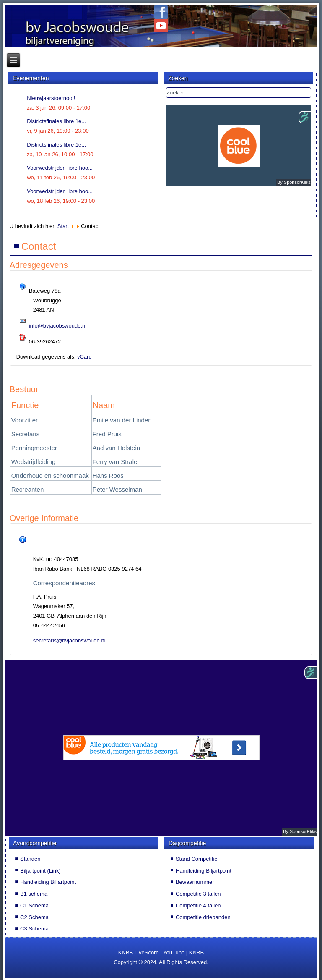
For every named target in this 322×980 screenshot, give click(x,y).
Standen (30, 859)
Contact (39, 246)
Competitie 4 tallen (198, 905)
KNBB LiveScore (139, 952)
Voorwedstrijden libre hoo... (60, 168)
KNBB (196, 952)
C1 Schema (34, 905)
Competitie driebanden (203, 917)
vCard (84, 357)
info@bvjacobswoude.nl (58, 326)
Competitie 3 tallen (198, 894)
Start (63, 226)
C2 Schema (34, 917)
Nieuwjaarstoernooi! (51, 98)
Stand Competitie (197, 859)
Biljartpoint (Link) (40, 871)
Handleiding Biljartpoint (48, 882)
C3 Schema (34, 929)
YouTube (174, 952)
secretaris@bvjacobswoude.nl (69, 641)
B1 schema (34, 894)
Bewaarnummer (195, 882)
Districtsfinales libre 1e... (56, 121)
